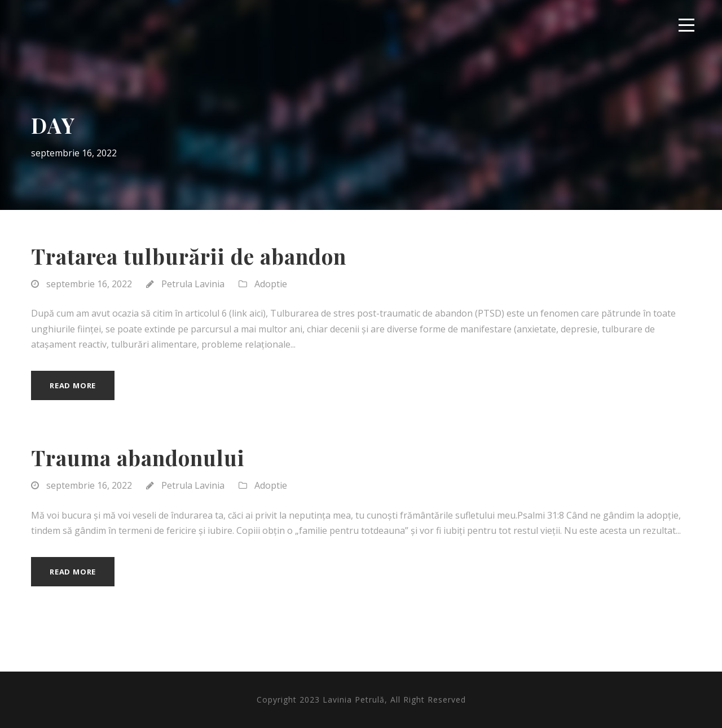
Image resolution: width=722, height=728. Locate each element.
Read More (73, 385)
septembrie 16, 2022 (89, 284)
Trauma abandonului (138, 457)
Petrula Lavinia (193, 284)
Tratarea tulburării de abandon (189, 256)
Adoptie (271, 284)
